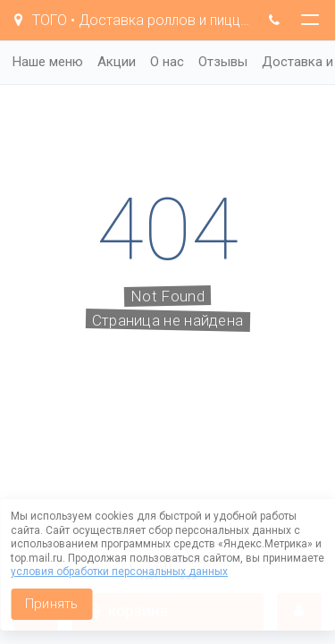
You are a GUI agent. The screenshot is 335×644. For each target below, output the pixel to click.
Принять (51, 604)
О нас (167, 62)
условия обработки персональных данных (119, 572)
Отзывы (223, 62)
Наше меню (48, 62)
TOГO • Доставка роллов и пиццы (132, 20)
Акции (117, 62)
